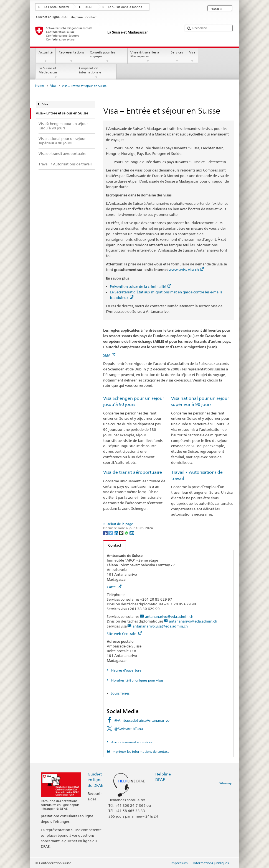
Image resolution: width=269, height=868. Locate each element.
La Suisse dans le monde (125, 7)
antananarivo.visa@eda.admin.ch (160, 626)
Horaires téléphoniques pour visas (137, 680)
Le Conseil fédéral (56, 7)
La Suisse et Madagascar (56, 73)
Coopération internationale (96, 73)
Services (177, 57)
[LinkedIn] (116, 533)
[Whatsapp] (127, 533)
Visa (192, 57)
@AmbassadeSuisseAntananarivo (142, 720)
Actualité (45, 57)
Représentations (71, 57)
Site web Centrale (124, 634)
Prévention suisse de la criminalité (140, 286)
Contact (112, 545)
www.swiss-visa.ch (186, 270)
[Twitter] (111, 533)
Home (40, 86)
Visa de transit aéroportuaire (133, 472)
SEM (109, 355)
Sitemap (226, 783)
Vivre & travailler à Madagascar (148, 57)
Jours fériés (120, 693)
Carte (114, 587)
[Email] (132, 533)
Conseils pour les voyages (107, 57)
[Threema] (122, 533)
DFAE (88, 7)
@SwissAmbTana (129, 729)
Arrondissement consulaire (131, 742)
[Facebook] (106, 533)
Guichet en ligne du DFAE (95, 779)
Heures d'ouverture (126, 670)
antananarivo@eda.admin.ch (169, 616)
